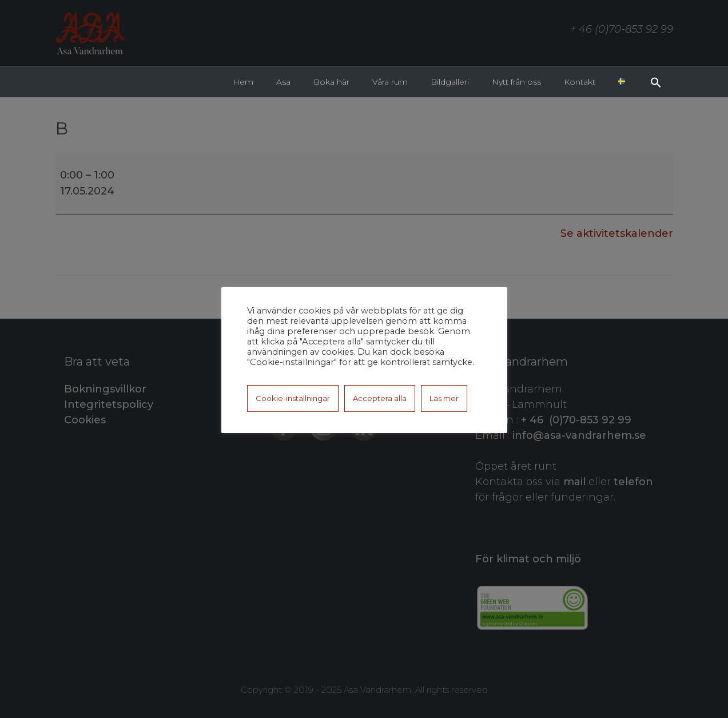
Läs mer (444, 398)
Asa (283, 82)
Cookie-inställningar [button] (293, 398)
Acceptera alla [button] (380, 398)
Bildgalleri (450, 82)
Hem (243, 82)
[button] (656, 81)
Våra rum (390, 82)
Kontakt (580, 82)
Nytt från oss (516, 82)
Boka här (331, 82)
